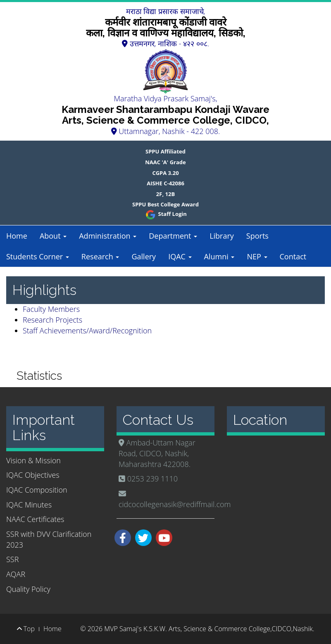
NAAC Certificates (35, 519)
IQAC (180, 256)
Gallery (144, 256)
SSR (12, 559)
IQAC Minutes (29, 505)
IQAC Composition (37, 490)
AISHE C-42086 (165, 183)
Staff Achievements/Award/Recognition (87, 330)
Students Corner (38, 256)
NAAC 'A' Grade (165, 162)
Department (173, 236)
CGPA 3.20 (165, 173)
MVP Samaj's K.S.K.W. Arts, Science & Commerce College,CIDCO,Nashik (208, 629)
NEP (257, 256)
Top (26, 629)
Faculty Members (51, 309)
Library (222, 236)
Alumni (219, 256)
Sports (257, 236)
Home (17, 236)
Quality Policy (28, 589)
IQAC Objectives (33, 475)
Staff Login (165, 214)
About (53, 236)
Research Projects (52, 320)
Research (100, 256)
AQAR (16, 574)
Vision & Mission (33, 460)
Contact (293, 256)
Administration (108, 236)
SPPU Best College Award (165, 204)
